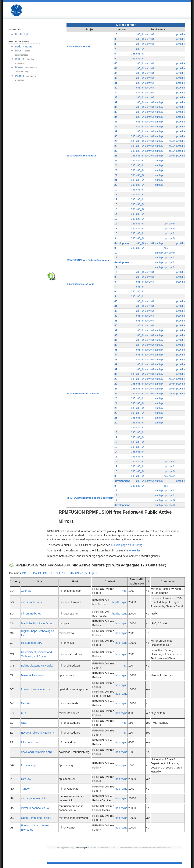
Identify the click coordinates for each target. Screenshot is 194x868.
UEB (24, 723)
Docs (18, 51)
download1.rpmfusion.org (36, 752)
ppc (166, 224)
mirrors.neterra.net (32, 602)
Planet (19, 67)
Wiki (18, 59)
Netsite (25, 703)
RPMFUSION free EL (79, 46)
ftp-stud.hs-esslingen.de (36, 689)
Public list (21, 34)
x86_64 (140, 34)
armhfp (159, 102)
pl (93, 573)
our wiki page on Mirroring (127, 545)
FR (61, 573)
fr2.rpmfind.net (30, 742)
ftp (119, 602)
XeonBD (26, 591)
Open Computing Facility (36, 818)
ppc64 (172, 141)
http (124, 591)
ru (97, 573)
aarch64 (150, 34)
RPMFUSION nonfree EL (81, 284)
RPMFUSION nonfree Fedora (84, 394)
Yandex (26, 789)
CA (35, 573)
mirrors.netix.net (31, 614)
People (19, 76)
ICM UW (26, 779)
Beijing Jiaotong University (37, 666)
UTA (24, 713)
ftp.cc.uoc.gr (28, 765)
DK (50, 573)
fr (90, 573)
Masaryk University (33, 675)
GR (66, 573)
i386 (133, 54)
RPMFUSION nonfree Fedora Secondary (90, 498)
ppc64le (180, 34)
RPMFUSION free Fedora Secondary (88, 260)
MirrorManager (81, 848)
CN (45, 573)
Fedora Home (24, 47)
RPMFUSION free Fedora (81, 156)
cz (82, 573)
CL (40, 573)
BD (24, 573)
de (86, 573)
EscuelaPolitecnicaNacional (38, 733)
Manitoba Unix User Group (37, 623)
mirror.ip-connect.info (34, 798)
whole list (134, 550)
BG (30, 573)
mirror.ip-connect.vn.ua (35, 808)
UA (72, 573)
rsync (124, 602)
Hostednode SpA (31, 643)
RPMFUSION (20, 10)
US (77, 573)
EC (56, 573)
